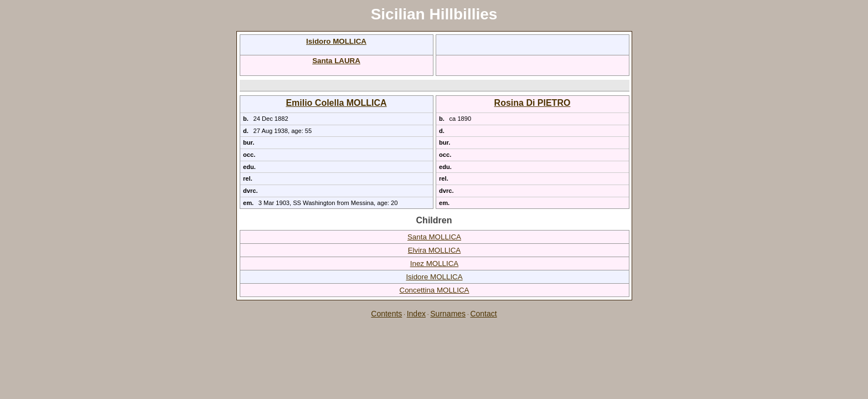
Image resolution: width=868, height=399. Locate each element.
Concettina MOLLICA (435, 290)
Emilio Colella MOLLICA (336, 103)
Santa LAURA (336, 61)
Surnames (448, 314)
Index (416, 314)
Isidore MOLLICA (434, 277)
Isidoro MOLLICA (336, 41)
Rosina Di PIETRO (533, 103)
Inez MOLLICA (434, 264)
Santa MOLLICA (434, 237)
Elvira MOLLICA (435, 250)
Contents (386, 314)
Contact (483, 314)
